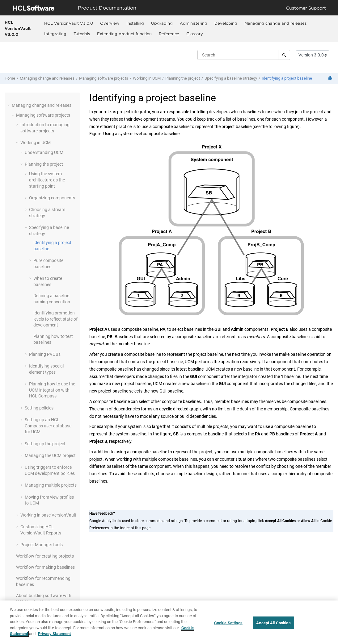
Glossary (195, 34)
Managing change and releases (275, 23)
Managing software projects (104, 78)
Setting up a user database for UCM (48, 426)
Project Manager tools (42, 545)
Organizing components (52, 198)
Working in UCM (147, 78)
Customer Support (306, 8)
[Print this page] (331, 79)
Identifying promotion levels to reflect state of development (55, 319)
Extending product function (124, 34)
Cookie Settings (228, 625)
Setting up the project (45, 444)
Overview (110, 23)
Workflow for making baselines (45, 567)
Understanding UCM (44, 152)
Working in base (48, 515)
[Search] (284, 55)
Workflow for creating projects (45, 556)
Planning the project (183, 78)
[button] (9, 105)
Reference (169, 34)
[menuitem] (69, 23)
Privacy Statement (54, 636)
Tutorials (82, 34)
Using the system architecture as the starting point (47, 180)
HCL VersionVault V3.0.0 (18, 28)
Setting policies (39, 408)
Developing (226, 23)
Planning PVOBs (45, 354)
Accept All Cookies (273, 625)
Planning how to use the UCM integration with (52, 390)
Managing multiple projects (51, 485)
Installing (135, 23)
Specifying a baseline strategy (231, 78)
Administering (194, 23)
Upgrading (162, 23)
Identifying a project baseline (287, 78)
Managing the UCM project (50, 455)
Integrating (55, 34)
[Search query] (244, 55)
